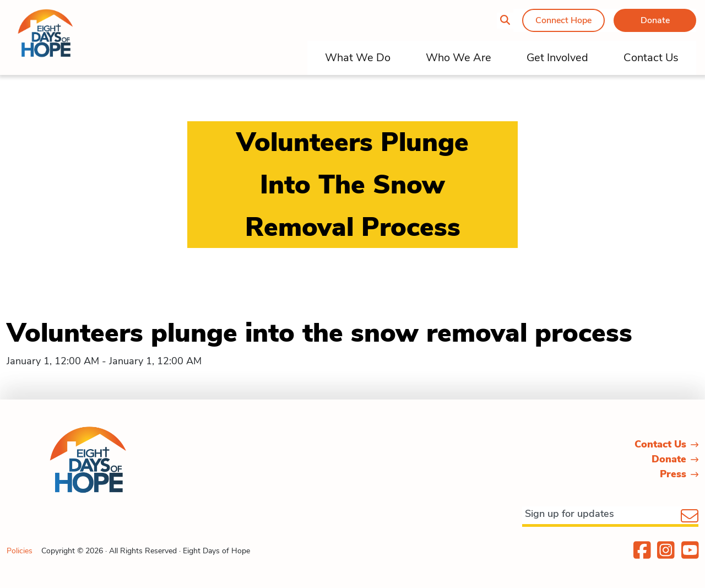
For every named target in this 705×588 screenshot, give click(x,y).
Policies (20, 551)
